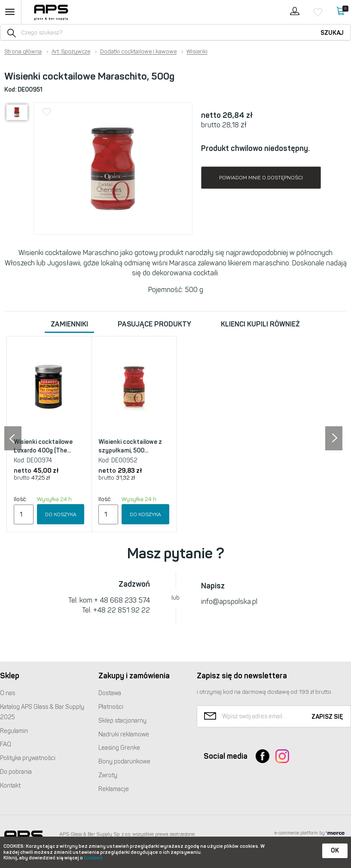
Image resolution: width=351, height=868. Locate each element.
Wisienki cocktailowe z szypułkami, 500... (130, 446)
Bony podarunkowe (124, 762)
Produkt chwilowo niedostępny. (255, 148)
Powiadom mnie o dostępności (261, 178)
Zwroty (108, 775)
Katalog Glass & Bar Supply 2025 (42, 712)
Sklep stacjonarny (122, 721)
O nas (8, 693)
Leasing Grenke (119, 748)
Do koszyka (61, 514)
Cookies (93, 858)
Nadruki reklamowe (124, 734)
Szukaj (332, 33)
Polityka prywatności (28, 758)
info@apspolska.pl (229, 602)
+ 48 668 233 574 (122, 600)
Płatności (111, 707)
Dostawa (110, 693)
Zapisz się (327, 717)
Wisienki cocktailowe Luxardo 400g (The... (43, 446)
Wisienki (197, 52)
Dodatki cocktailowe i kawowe (138, 52)
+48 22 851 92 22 (122, 610)
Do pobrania (16, 772)
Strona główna (23, 52)
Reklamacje (114, 789)
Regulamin (14, 731)
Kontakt (10, 786)
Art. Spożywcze (71, 52)
